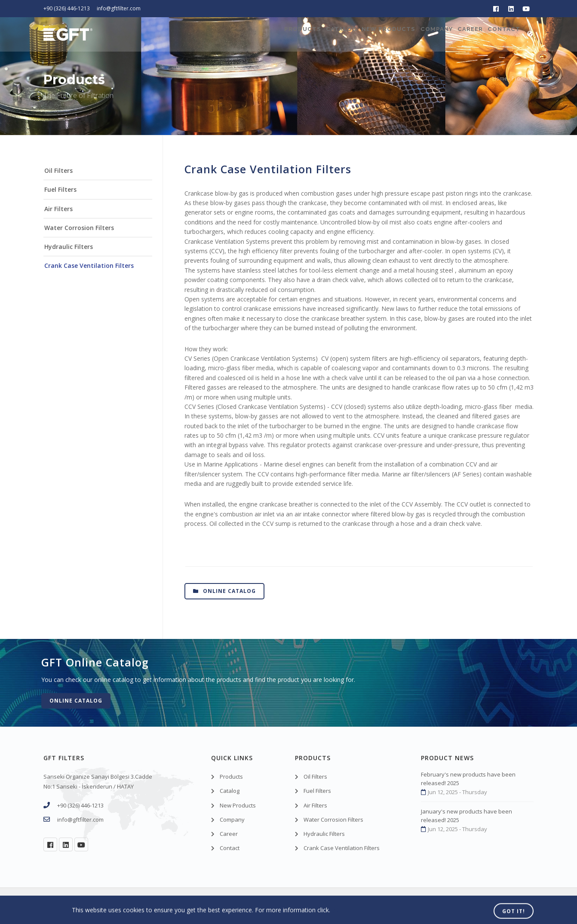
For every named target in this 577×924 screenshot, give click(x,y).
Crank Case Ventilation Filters (89, 266)
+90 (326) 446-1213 (67, 8)
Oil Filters (58, 170)
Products (243, 34)
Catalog (292, 34)
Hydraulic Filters (69, 247)
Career (455, 34)
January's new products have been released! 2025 (467, 816)
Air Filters (58, 209)
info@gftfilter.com (119, 8)
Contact (500, 34)
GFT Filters (90, 906)
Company (410, 34)
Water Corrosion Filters (79, 228)
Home (500, 78)
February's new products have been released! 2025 (468, 779)
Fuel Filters (60, 189)
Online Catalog (224, 591)
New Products (351, 34)
